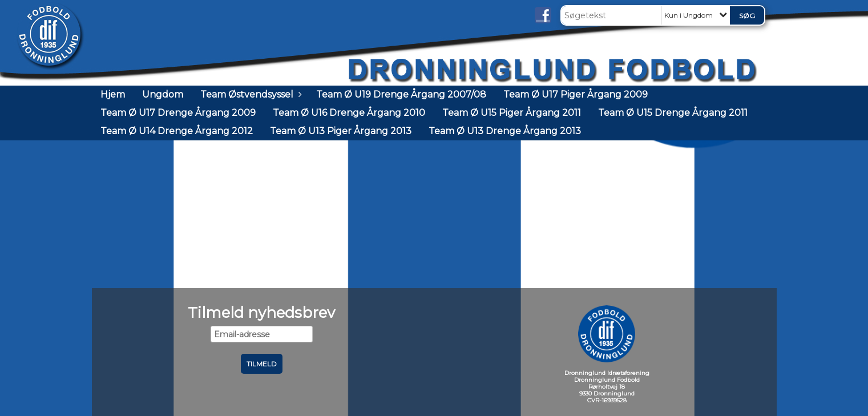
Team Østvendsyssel (250, 94)
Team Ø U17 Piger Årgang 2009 (576, 94)
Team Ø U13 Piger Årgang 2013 (341, 131)
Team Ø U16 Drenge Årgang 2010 (349, 113)
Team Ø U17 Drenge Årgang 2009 (178, 113)
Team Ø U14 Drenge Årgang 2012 (177, 131)
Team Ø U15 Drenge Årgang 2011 (673, 113)
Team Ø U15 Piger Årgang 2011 (512, 113)
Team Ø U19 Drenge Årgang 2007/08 (401, 94)
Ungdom (163, 94)
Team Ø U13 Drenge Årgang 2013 (505, 131)
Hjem (113, 94)
